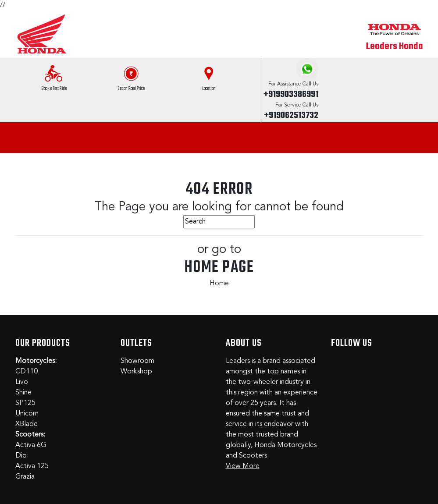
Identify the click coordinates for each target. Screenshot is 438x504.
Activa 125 (32, 466)
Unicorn (27, 414)
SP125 (25, 403)
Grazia (25, 477)
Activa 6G (31, 445)
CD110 (27, 372)
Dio (21, 456)
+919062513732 (291, 115)
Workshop (136, 372)
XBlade (27, 424)
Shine (23, 393)
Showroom (137, 361)
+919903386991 (291, 94)
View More (243, 466)
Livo (22, 382)
